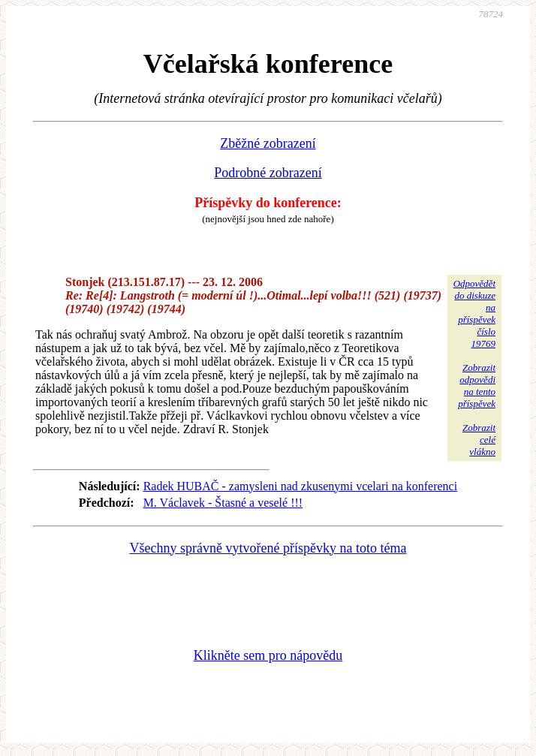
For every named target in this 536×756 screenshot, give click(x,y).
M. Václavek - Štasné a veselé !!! (223, 503)
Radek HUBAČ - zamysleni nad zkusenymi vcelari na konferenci (301, 486)
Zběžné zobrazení (268, 143)
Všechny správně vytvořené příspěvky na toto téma (268, 548)
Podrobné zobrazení (268, 173)
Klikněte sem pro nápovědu (268, 655)
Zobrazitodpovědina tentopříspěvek (477, 386)
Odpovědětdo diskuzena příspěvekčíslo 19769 (474, 313)
